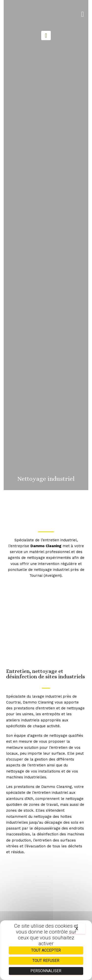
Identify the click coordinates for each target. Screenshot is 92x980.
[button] (83, 14)
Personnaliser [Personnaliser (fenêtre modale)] (46, 971)
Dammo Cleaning (46, 546)
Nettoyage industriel (46, 479)
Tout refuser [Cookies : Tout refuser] (46, 961)
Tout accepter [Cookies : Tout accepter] (46, 950)
